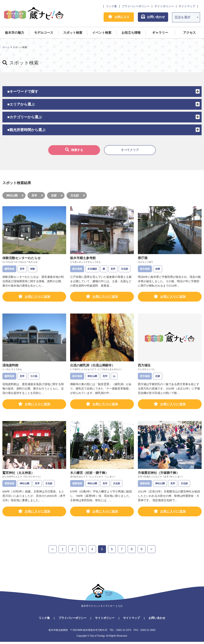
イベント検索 (102, 33)
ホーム (6, 48)
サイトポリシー (164, 6)
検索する (74, 150)
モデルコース (44, 33)
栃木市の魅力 (15, 33)
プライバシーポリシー (136, 6)
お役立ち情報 (131, 33)
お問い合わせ (157, 620)
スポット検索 (73, 33)
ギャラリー (160, 33)
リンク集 (111, 6)
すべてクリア (130, 151)
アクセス (189, 33)
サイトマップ (187, 6)
